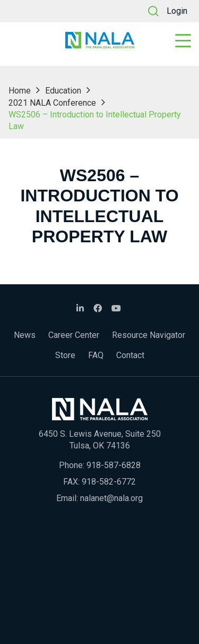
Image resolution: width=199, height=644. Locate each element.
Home (20, 91)
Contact (130, 355)
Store (65, 355)
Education (63, 91)
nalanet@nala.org (111, 498)
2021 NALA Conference (52, 103)
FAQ (96, 355)
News (25, 335)
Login (177, 11)
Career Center (74, 335)
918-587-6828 (114, 465)
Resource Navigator (149, 335)
